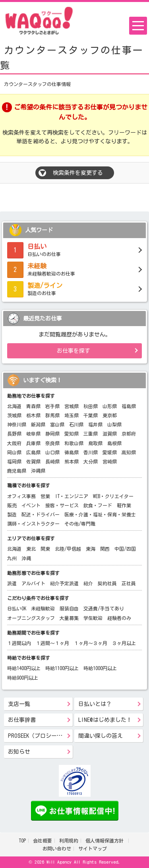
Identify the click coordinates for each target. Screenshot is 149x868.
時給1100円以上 (62, 668)
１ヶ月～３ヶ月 (91, 643)
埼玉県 (72, 415)
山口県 (52, 452)
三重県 (91, 434)
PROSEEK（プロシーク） (38, 736)
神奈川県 (17, 424)
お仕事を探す (74, 351)
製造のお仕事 (74, 288)
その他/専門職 (80, 524)
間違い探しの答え (101, 736)
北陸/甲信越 (68, 549)
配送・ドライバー (41, 514)
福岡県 (14, 461)
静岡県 (52, 434)
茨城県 (14, 415)
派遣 (12, 583)
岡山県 (14, 452)
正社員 (129, 583)
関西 (105, 549)
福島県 (129, 406)
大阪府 (14, 443)
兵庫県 (33, 443)
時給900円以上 (23, 678)
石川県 (76, 424)
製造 (12, 514)
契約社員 (107, 583)
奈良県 (52, 443)
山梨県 (114, 424)
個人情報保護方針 (106, 841)
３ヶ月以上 (124, 643)
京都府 (129, 434)
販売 (12, 505)
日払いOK (17, 608)
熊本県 (72, 461)
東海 (91, 549)
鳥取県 (95, 443)
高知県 (129, 452)
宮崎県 (110, 461)
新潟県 (38, 424)
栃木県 (33, 415)
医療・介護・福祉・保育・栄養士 (100, 514)
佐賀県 (33, 461)
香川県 (91, 452)
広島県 (33, 452)
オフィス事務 (21, 496)
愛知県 (72, 434)
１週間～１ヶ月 (52, 643)
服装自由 (69, 608)
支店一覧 (19, 704)
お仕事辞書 (22, 720)
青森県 (33, 406)
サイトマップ (93, 848)
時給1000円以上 (100, 668)
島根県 (114, 443)
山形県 (110, 406)
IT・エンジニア (72, 496)
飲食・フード (98, 505)
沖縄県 (38, 471)
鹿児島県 (17, 471)
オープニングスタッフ (31, 618)
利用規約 (69, 841)
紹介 (88, 583)
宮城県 (72, 406)
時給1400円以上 (24, 668)
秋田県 (91, 406)
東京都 (110, 415)
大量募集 (69, 618)
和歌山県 (74, 443)
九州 (12, 558)
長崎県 (52, 461)
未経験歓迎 (43, 608)
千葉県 (91, 415)
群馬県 (52, 415)
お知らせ (19, 752)
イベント (31, 505)
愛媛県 (110, 452)
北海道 (14, 406)
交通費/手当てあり (104, 608)
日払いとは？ (95, 704)
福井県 (95, 424)
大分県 (91, 461)
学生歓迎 (93, 618)
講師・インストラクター (33, 524)
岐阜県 (33, 434)
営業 (45, 496)
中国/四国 (125, 549)
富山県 (57, 424)
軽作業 (124, 505)
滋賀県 (110, 434)
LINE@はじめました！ (105, 720)
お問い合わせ (57, 848)
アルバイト (33, 583)
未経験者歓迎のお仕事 (74, 269)
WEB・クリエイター (113, 496)
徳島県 (72, 452)
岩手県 (52, 406)
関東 (45, 549)
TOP (22, 841)
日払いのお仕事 (74, 249)
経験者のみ (119, 618)
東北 (31, 549)
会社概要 (43, 841)
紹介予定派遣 (64, 583)
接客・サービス (62, 505)
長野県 (14, 434)
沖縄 (26, 558)
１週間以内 (19, 643)
